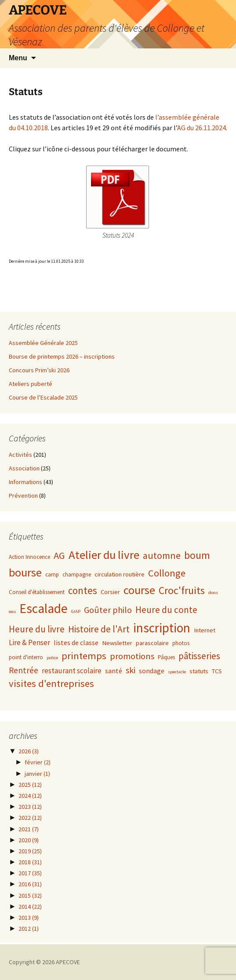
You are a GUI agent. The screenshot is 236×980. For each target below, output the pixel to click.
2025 (30, 785)
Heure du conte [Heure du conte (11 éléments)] (166, 610)
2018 (30, 862)
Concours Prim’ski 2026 (39, 370)
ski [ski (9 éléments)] (131, 670)
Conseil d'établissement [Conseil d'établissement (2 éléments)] (37, 592)
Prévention (23, 496)
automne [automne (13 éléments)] (162, 556)
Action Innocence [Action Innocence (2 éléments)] (29, 557)
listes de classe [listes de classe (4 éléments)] (76, 642)
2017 (30, 873)
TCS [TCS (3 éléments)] (217, 671)
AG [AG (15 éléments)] (59, 555)
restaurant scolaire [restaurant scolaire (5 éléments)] (72, 671)
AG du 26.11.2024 (202, 128)
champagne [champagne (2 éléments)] (77, 574)
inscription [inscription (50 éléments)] (162, 628)
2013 (29, 918)
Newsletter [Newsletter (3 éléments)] (117, 643)
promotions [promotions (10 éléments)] (132, 656)
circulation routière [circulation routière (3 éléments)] (120, 574)
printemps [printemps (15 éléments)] (84, 656)
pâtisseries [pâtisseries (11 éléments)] (199, 656)
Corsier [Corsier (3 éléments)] (110, 592)
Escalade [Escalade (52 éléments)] (44, 608)
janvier (37, 774)
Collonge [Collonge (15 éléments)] (167, 573)
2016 (30, 884)
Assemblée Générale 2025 (43, 343)
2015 (30, 896)
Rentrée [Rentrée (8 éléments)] (24, 670)
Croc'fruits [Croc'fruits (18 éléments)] (182, 590)
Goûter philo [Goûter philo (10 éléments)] (108, 610)
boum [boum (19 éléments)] (197, 555)
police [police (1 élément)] (52, 658)
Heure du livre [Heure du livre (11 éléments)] (37, 629)
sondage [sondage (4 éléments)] (152, 671)
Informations (25, 482)
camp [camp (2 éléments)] (52, 574)
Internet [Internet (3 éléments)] (205, 630)
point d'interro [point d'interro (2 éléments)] (26, 657)
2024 (30, 796)
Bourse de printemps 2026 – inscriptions (62, 356)
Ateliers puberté (31, 384)
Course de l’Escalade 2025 (43, 397)
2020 (29, 840)
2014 (30, 907)
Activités (20, 455)
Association (24, 468)
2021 (29, 829)
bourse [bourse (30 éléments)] (25, 572)
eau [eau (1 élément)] (12, 611)
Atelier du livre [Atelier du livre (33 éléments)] (104, 555)
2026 (29, 751)
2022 (30, 818)
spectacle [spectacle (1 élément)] (177, 672)
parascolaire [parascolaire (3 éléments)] (152, 643)
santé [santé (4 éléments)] (114, 671)
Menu (18, 58)
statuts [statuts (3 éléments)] (199, 671)
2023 (30, 807)
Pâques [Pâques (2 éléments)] (166, 657)
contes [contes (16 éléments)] (83, 590)
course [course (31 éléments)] (139, 590)
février (38, 762)
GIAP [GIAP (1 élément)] (76, 611)
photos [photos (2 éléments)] (181, 643)
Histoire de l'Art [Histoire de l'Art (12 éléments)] (99, 629)
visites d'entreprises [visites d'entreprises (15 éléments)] (51, 683)
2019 (30, 851)
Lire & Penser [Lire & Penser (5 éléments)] (29, 642)
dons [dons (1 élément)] (213, 593)
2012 (29, 929)
